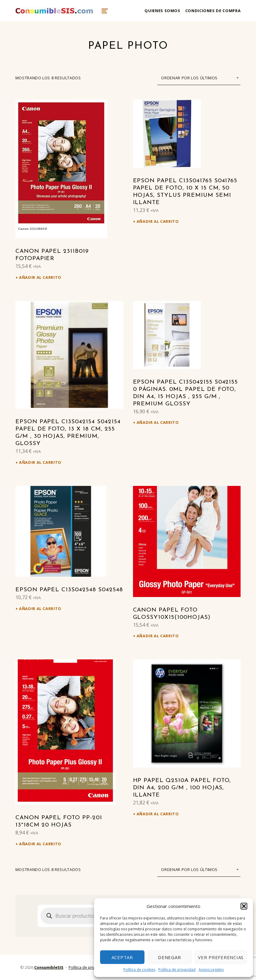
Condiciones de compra (213, 11)
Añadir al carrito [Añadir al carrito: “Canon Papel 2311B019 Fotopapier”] (40, 277)
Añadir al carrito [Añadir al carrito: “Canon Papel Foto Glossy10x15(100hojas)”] (158, 636)
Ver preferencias (221, 957)
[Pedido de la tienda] (199, 78)
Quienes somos (162, 11)
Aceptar (122, 957)
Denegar (169, 957)
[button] (244, 906)
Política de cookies (139, 970)
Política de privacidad (177, 970)
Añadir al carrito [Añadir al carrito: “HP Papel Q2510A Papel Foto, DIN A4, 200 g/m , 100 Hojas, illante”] (158, 814)
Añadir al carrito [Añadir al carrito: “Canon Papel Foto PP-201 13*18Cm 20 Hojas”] (40, 844)
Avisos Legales (211, 970)
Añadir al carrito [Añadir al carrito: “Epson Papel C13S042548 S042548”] (40, 609)
